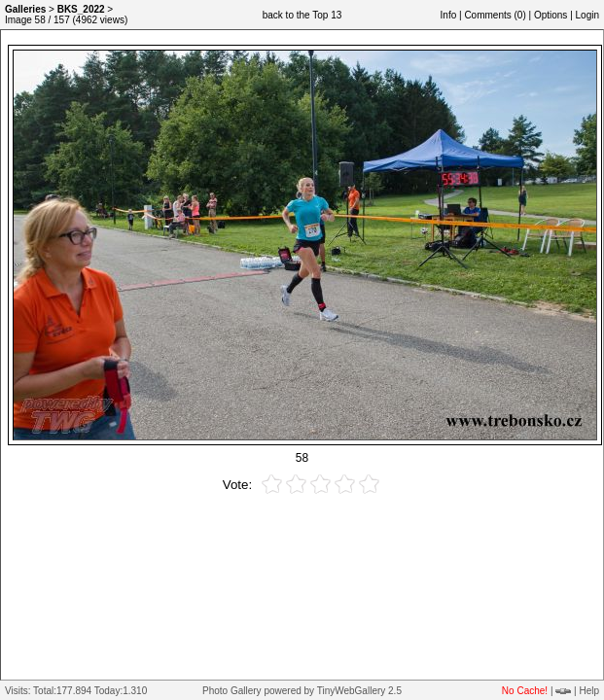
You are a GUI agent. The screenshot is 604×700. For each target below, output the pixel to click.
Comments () (495, 15)
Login (587, 15)
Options (551, 15)
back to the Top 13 (302, 15)
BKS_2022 (81, 9)
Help (589, 691)
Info (449, 15)
